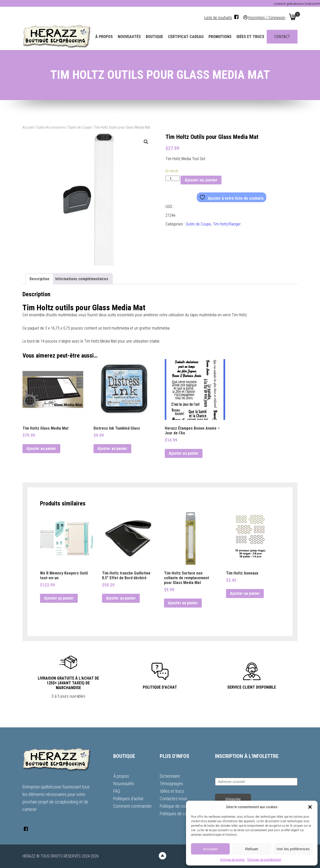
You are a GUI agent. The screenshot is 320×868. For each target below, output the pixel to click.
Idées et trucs (250, 37)
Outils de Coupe (80, 127)
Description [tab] (39, 279)
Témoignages (171, 784)
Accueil (28, 127)
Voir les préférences (293, 849)
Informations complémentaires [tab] (82, 279)
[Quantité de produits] (172, 178)
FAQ (117, 791)
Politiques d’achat (128, 799)
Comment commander (132, 806)
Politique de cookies (232, 860)
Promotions (220, 37)
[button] (310, 807)
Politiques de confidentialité (264, 860)
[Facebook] (236, 17)
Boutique (154, 37)
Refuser (252, 849)
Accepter (210, 849)
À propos (104, 37)
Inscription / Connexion (267, 17)
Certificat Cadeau (186, 37)
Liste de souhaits (218, 18)
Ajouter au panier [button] (41, 449)
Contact (282, 37)
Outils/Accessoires (51, 127)
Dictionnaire (170, 776)
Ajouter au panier (201, 180)
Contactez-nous (173, 799)
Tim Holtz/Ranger (227, 224)
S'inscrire (233, 799)
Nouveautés (129, 37)
